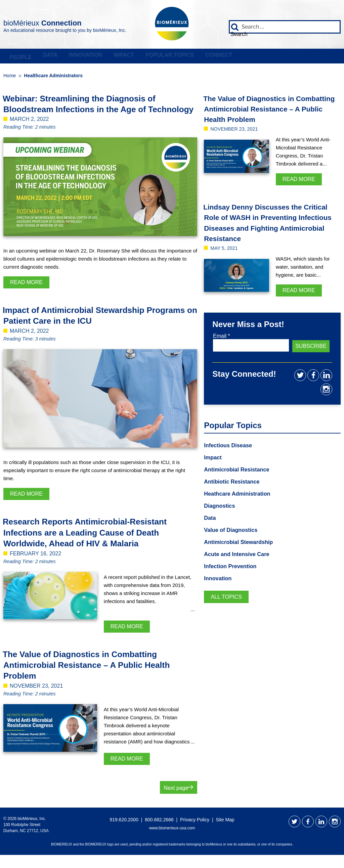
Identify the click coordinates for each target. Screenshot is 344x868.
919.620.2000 (124, 833)
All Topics (228, 608)
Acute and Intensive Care (240, 564)
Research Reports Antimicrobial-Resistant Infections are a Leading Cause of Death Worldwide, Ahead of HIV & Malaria (94, 545)
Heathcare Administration (241, 502)
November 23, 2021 (237, 141)
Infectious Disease (230, 452)
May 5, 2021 (226, 271)
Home (10, 78)
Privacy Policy (195, 833)
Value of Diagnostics (233, 539)
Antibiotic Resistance (235, 490)
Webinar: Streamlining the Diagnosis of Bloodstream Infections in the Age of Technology (87, 111)
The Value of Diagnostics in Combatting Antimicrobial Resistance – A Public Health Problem (95, 678)
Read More (26, 295)
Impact (163, 57)
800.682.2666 (159, 833)
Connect (283, 57)
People (26, 57)
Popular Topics (221, 57)
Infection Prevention (233, 577)
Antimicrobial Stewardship (242, 552)
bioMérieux (64, 21)
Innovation (113, 57)
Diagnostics (221, 514)
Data (66, 57)
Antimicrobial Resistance (240, 477)
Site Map (225, 833)
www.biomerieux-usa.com (172, 841)
